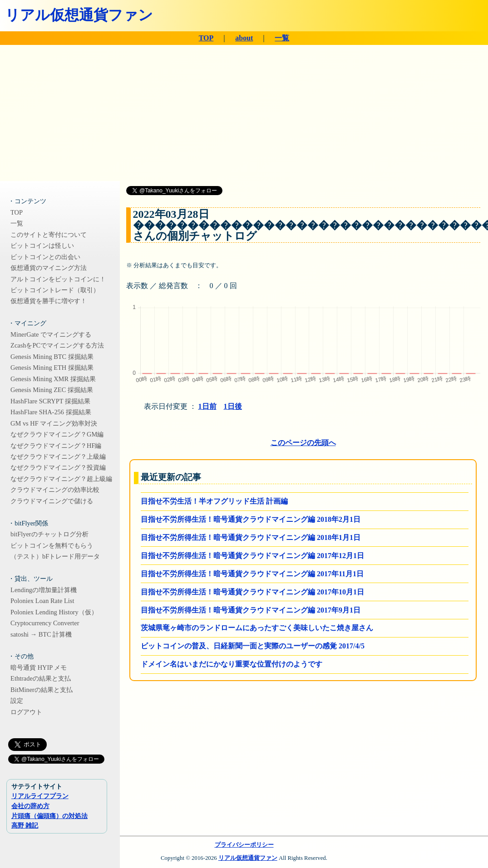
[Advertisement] (244, 113)
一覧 (282, 38)
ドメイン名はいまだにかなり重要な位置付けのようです (232, 664)
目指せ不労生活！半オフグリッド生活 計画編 (214, 501)
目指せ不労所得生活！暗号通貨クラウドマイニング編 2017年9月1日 (251, 610)
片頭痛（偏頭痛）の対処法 (49, 816)
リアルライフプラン (40, 796)
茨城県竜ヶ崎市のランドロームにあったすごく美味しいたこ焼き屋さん (257, 628)
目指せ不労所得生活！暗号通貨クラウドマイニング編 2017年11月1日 (252, 574)
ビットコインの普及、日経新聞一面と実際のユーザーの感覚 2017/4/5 (253, 646)
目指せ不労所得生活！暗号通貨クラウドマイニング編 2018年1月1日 (251, 537)
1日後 (233, 406)
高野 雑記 (25, 825)
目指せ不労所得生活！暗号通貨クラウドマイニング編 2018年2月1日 (251, 519)
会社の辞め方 (30, 806)
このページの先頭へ (303, 443)
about (244, 38)
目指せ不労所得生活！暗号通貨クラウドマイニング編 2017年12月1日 (252, 556)
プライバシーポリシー (244, 845)
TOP (206, 38)
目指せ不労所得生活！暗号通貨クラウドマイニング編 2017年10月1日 (252, 592)
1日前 (207, 406)
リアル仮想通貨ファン (79, 15)
